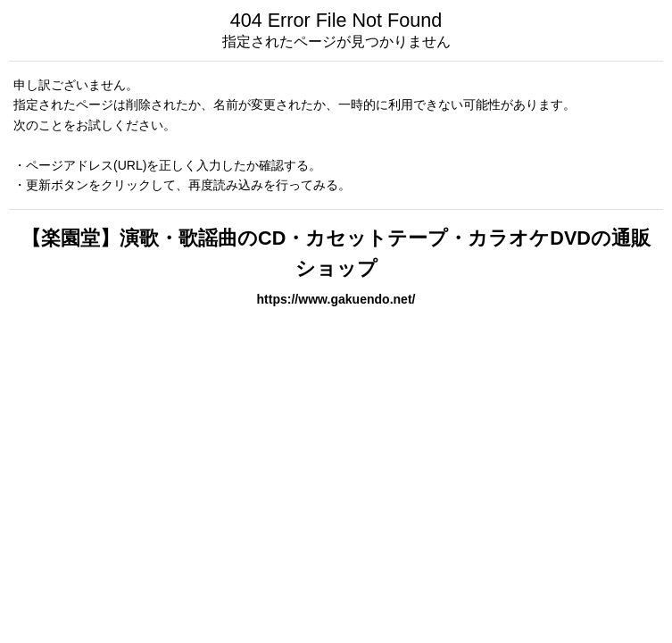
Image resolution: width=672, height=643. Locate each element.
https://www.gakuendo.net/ (336, 299)
